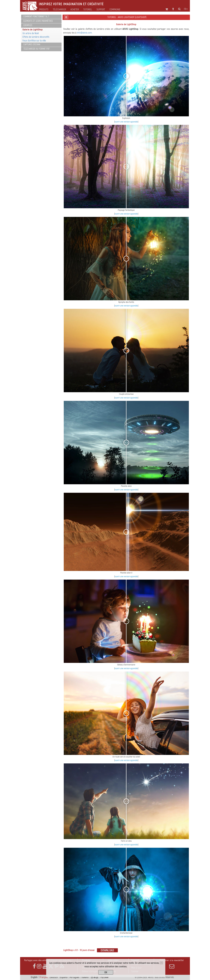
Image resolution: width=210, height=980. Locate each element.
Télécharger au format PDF (37, 49)
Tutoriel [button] (88, 10)
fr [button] (186, 9)
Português (75, 977)
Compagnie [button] (115, 10)
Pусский (105, 977)
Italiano (85, 977)
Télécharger (59, 10)
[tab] (41, 17)
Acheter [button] (75, 10)
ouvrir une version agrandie (126, 122)
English (34, 977)
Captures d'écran (32, 45)
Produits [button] (44, 10)
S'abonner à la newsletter (172, 964)
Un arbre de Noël (31, 33)
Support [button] (101, 10)
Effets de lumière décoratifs (36, 37)
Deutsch (54, 977)
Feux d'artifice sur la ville (34, 41)
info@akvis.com (84, 33)
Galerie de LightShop (33, 30)
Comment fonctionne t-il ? (36, 17)
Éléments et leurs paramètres (38, 21)
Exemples (28, 25)
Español (64, 977)
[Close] (161, 963)
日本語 (95, 977)
